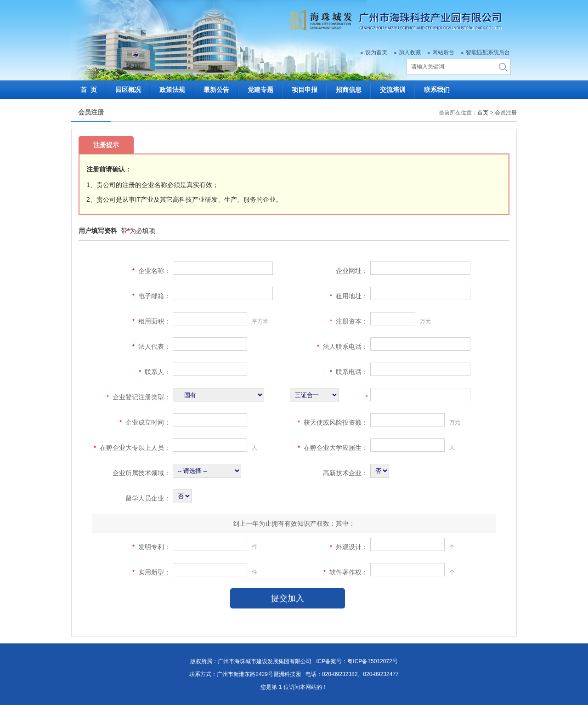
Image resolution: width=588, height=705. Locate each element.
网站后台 (443, 52)
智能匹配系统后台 (488, 52)
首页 (483, 113)
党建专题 (265, 90)
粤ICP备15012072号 (372, 661)
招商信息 (353, 90)
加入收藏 (410, 52)
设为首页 (376, 52)
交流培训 (397, 90)
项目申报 (309, 90)
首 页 (93, 90)
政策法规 (177, 90)
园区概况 (133, 90)
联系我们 (437, 90)
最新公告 (221, 90)
